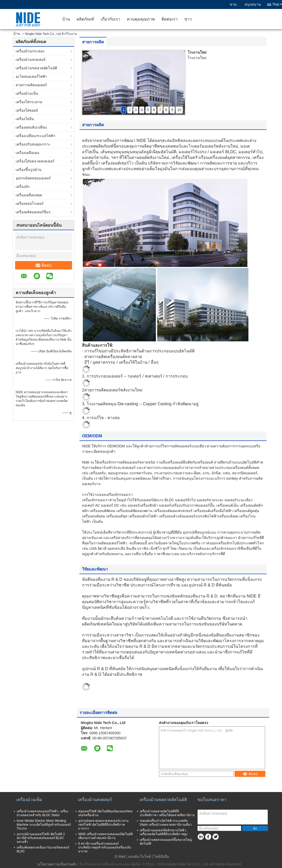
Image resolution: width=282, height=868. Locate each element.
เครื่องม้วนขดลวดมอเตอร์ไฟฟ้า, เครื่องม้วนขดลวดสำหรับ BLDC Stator (42, 813)
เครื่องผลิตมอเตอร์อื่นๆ (33, 212)
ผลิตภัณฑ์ (85, 19)
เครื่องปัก (23, 187)
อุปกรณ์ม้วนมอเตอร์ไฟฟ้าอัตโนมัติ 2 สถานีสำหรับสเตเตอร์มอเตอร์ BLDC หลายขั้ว (41, 838)
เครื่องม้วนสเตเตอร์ (31, 60)
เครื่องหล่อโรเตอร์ (30, 204)
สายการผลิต (93, 42)
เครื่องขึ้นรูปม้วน (29, 170)
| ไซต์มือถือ (161, 856)
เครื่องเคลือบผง (27, 153)
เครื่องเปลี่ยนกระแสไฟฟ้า (36, 136)
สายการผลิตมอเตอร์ (31, 85)
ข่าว (188, 19)
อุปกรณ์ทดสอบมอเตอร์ (33, 178)
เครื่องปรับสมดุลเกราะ (33, 144)
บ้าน (66, 19)
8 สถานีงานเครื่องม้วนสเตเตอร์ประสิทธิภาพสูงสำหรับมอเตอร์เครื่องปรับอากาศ (105, 847)
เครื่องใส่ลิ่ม (25, 119)
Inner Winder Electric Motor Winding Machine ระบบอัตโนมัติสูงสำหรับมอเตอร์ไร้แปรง (44, 825)
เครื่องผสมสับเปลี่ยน (31, 127)
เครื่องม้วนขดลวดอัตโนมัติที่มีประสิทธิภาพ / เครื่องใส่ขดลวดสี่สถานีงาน (167, 813)
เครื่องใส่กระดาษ (29, 102)
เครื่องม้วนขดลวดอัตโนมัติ (36, 68)
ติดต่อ (44, 265)
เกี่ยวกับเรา (110, 19)
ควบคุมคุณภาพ (141, 19)
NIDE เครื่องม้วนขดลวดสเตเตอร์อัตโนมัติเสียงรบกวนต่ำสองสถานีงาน (105, 836)
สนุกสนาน (253, 4)
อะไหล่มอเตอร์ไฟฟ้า (31, 76)
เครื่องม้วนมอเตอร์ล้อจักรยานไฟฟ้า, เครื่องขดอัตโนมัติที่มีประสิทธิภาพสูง (164, 832)
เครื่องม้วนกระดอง (30, 51)
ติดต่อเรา (170, 19)
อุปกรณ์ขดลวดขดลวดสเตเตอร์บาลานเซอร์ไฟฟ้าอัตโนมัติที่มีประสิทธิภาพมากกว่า (103, 825)
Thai (277, 4)
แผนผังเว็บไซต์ (139, 856)
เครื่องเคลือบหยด (29, 195)
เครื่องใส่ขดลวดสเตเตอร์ (35, 161)
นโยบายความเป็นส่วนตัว (57, 864)
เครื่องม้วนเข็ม (27, 93)
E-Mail (120, 856)
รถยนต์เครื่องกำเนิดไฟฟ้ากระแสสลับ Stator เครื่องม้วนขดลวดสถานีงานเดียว (166, 823)
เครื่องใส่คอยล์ (27, 110)
